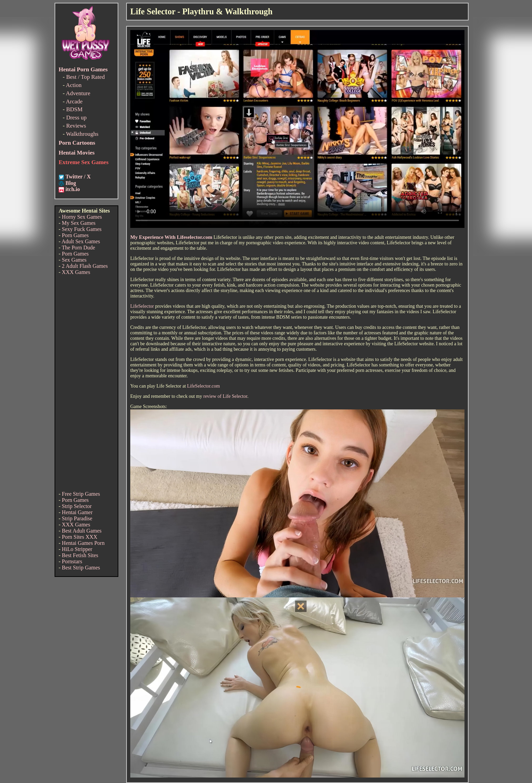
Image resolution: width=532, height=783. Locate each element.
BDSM (74, 109)
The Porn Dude (78, 248)
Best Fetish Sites (80, 555)
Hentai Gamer (77, 512)
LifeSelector (142, 306)
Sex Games (74, 260)
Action (74, 85)
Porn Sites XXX (79, 537)
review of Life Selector (225, 396)
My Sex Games (79, 223)
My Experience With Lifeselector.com (171, 237)
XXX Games (76, 272)
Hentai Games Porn (83, 543)
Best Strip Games (81, 568)
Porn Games (75, 235)
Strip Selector (77, 506)
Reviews (76, 126)
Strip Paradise (77, 518)
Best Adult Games (82, 531)
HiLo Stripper (77, 549)
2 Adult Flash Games (85, 266)
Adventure (78, 93)
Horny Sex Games (82, 217)
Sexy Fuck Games (82, 229)
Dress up (76, 118)
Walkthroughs (82, 134)
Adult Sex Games (81, 241)
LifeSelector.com (204, 386)
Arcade (74, 101)
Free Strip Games (81, 494)
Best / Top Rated (85, 77)
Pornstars (72, 561)
